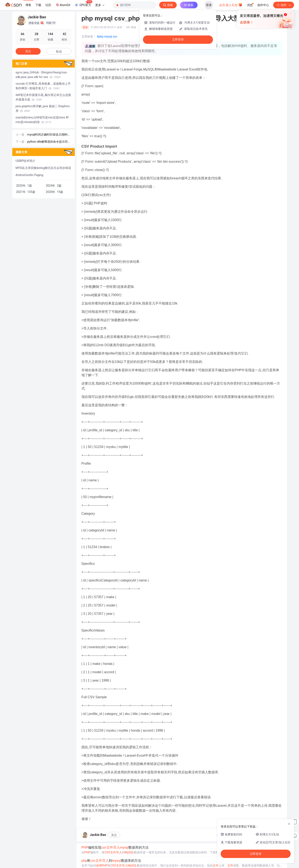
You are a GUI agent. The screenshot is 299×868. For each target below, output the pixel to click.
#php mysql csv (107, 36)
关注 (114, 835)
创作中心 (263, 5)
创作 (284, 5)
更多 (100, 5)
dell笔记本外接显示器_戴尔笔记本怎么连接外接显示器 (43, 97)
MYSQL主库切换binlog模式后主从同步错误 (43, 168)
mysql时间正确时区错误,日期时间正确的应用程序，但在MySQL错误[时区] (49, 135)
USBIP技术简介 (26, 161)
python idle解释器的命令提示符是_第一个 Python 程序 (49, 142)
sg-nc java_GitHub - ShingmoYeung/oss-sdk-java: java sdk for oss (42, 75)
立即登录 (178, 40)
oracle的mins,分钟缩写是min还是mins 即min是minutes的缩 (42, 120)
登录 (209, 5)
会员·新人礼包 (231, 5)
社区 (48, 5)
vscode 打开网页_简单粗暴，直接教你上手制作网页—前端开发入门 (43, 86)
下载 (38, 5)
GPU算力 (83, 4)
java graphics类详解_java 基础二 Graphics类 (43, 108)
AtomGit (63, 5)
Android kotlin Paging (29, 175)
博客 (28, 5)
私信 (59, 52)
